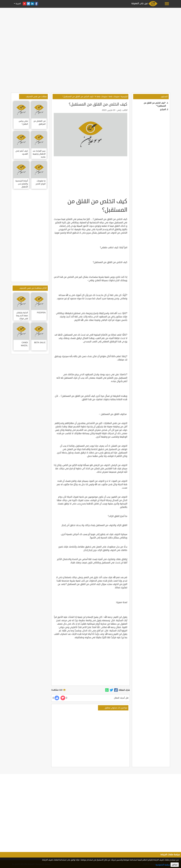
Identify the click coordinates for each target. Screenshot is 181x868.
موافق (175, 865)
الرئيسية (124, 97)
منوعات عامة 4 (101, 97)
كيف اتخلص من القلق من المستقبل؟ (78, 97)
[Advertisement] (90, 29)
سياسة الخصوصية (163, 865)
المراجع (163, 109)
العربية (18, 4)
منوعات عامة (114, 97)
